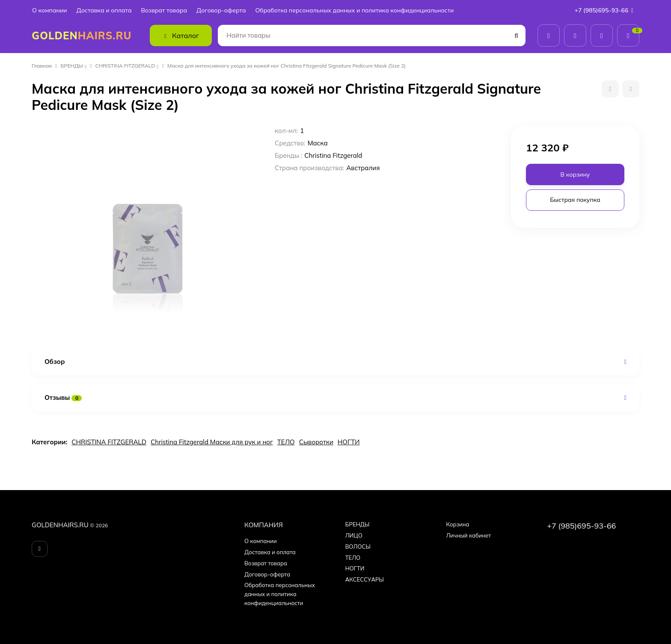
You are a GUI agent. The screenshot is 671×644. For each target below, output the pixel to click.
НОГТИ (349, 442)
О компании (49, 10)
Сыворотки (316, 442)
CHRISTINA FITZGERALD (125, 66)
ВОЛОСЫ (358, 547)
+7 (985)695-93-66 (606, 10)
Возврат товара (164, 10)
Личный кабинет (468, 535)
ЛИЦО (354, 535)
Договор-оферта (221, 10)
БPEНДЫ (72, 66)
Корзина (457, 524)
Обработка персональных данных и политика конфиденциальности (354, 10)
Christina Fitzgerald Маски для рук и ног (212, 442)
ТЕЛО (286, 442)
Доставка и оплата (104, 10)
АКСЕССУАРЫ (365, 579)
